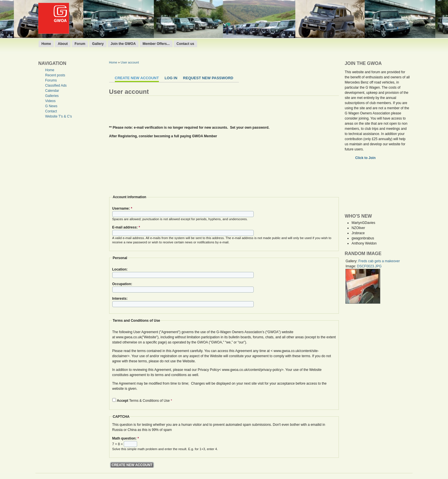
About (63, 44)
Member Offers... (156, 44)
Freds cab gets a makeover (379, 261)
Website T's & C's (59, 116)
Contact (51, 111)
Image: (351, 266)
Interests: (120, 299)
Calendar (52, 91)
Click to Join (366, 158)
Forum (80, 44)
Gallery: (352, 261)
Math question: (126, 438)
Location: (120, 269)
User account (130, 62)
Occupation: (122, 284)
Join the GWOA (123, 44)
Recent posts (55, 75)
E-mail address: (126, 227)
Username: (122, 208)
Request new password (208, 78)
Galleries (52, 96)
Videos (50, 101)
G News (51, 106)
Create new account (137, 78)
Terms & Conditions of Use (142, 401)
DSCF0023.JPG (369, 266)
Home (46, 44)
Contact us (185, 44)
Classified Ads (56, 86)
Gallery (98, 44)
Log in (171, 78)
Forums (51, 80)
